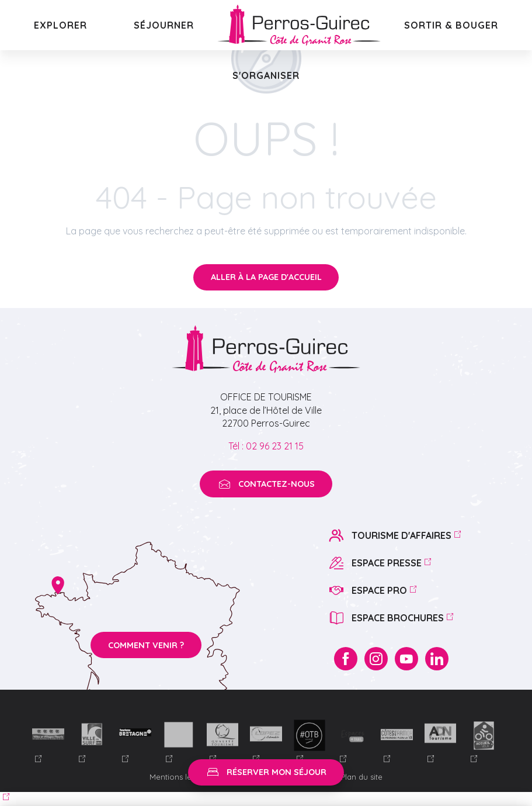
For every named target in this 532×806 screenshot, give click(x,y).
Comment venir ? (146, 645)
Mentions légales (182, 777)
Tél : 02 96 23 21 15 (266, 446)
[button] (60, 25)
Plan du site (362, 777)
